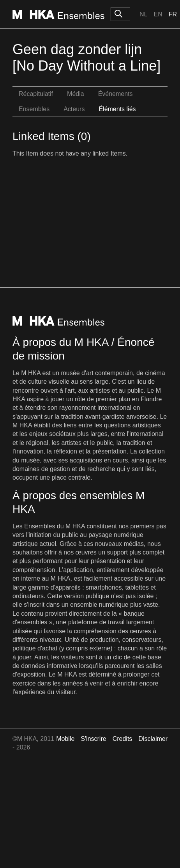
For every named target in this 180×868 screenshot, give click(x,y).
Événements (116, 94)
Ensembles (34, 109)
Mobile (65, 739)
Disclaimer (153, 739)
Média (76, 94)
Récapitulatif (36, 94)
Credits (123, 739)
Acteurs (74, 109)
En (158, 14)
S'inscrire (93, 739)
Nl (143, 14)
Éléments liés (117, 109)
